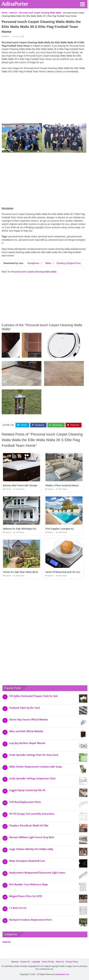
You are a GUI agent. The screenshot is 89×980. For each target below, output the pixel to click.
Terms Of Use (48, 962)
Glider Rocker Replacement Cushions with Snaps (36, 767)
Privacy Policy (72, 962)
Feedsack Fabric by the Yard (24, 708)
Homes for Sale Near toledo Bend (20, 572)
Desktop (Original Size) (69, 263)
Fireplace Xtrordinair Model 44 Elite (29, 826)
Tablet (48, 263)
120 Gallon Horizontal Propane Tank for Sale (33, 696)
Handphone (33, 263)
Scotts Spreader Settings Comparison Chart (32, 778)
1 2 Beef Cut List (18, 908)
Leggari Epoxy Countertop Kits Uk (27, 790)
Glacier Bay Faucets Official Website (29, 720)
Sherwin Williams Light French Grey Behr (32, 837)
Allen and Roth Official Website (26, 731)
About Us (60, 962)
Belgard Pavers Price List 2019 (26, 896)
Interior (5, 37)
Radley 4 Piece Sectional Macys (62, 485)
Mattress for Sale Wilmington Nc (20, 529)
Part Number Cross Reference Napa (28, 884)
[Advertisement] (44, 99)
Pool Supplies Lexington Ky (60, 529)
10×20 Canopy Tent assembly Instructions (32, 814)
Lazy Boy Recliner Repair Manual (27, 743)
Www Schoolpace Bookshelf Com (27, 861)
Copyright (36, 962)
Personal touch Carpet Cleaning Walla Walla (33, 272)
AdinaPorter (15, 4)
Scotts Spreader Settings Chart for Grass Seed (34, 755)
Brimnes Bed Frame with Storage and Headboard (29, 485)
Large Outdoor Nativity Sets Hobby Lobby (31, 849)
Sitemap (15, 962)
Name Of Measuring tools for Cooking (65, 572)
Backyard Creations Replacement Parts (30, 920)
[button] (82, 4)
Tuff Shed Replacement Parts (25, 802)
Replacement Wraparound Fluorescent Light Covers (37, 873)
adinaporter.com (62, 974)
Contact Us (25, 962)
